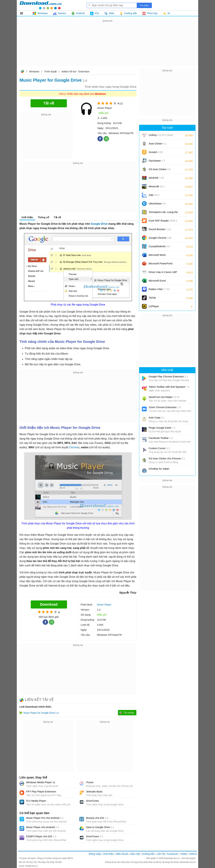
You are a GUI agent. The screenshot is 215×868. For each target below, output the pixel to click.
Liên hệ (161, 854)
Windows (34, 71)
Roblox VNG (159, 289)
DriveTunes (92, 801)
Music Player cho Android (42, 827)
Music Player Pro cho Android (45, 818)
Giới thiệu (27, 217)
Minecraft (157, 186)
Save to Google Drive (100, 827)
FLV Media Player (36, 801)
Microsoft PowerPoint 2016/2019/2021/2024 (161, 265)
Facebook (173, 854)
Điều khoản (122, 854)
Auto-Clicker (158, 144)
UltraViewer (157, 203)
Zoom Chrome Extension (165, 407)
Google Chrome (160, 238)
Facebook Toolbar (161, 438)
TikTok (152, 298)
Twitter (184, 854)
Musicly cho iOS (97, 818)
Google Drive (99, 224)
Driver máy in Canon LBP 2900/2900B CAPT (163, 273)
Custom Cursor (159, 448)
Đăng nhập (95, 854)
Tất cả (23, 13)
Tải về (57, 217)
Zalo (154, 195)
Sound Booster (160, 229)
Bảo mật (135, 854)
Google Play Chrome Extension (168, 376)
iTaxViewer (157, 161)
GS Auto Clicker (160, 169)
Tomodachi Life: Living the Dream (163, 213)
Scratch (156, 152)
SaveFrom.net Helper (164, 397)
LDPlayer (154, 306)
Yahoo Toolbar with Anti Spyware (169, 387)
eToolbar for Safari (159, 469)
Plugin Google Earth (162, 428)
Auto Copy (157, 417)
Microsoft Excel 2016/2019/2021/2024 (161, 282)
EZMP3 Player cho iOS (41, 836)
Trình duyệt (50, 71)
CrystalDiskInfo (159, 246)
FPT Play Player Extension (41, 791)
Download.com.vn (22, 72)
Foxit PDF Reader (163, 221)
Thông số (43, 217)
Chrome (74, 447)
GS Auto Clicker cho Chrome (167, 458)
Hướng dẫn (148, 854)
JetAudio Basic (94, 791)
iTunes (90, 782)
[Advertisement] (107, 46)
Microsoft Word (161, 256)
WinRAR (156, 178)
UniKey (161, 136)
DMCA (193, 854)
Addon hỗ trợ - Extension (75, 71)
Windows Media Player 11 (41, 782)
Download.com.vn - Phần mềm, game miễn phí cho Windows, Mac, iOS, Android (40, 5)
